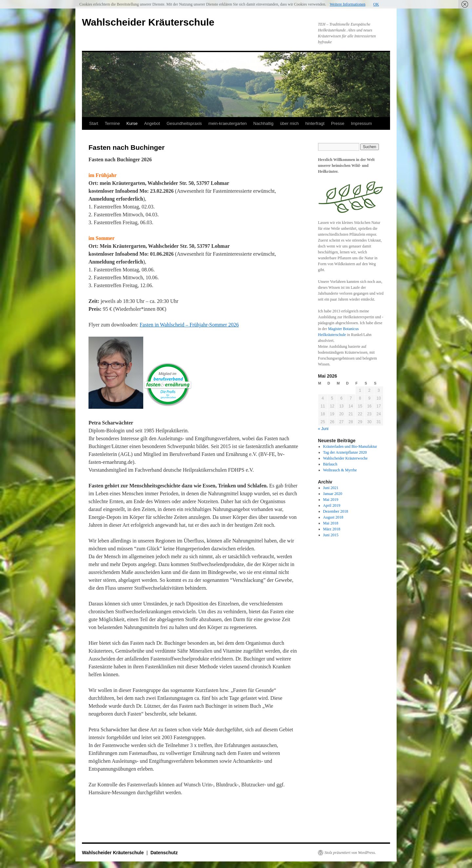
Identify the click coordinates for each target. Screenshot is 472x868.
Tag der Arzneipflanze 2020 (345, 452)
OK (376, 4)
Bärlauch (330, 464)
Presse (338, 123)
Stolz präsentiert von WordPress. (350, 853)
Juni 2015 (331, 535)
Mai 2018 (331, 523)
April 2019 (332, 505)
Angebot (152, 123)
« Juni (323, 429)
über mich (289, 123)
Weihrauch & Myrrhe (340, 470)
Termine (112, 123)
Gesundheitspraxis (184, 123)
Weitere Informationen (348, 4)
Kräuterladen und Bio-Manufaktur (350, 446)
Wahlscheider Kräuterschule (148, 22)
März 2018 (332, 529)
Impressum (361, 123)
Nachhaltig (263, 123)
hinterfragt (315, 123)
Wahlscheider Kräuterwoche (345, 458)
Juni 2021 (331, 488)
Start (94, 123)
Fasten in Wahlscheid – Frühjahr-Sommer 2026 (189, 325)
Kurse (132, 123)
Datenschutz (164, 853)
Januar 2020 (333, 494)
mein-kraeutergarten (228, 123)
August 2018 (333, 517)
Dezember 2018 (336, 511)
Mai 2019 (331, 500)
